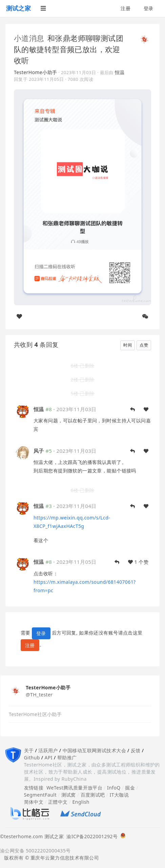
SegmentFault (40, 795)
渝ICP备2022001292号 (91, 836)
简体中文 (34, 802)
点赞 (144, 345)
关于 (29, 750)
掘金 (130, 788)
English (81, 802)
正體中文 (58, 802)
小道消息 (29, 38)
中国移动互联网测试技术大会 (94, 750)
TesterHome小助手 (35, 72)
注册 (126, 8)
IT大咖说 (119, 795)
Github (32, 758)
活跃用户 (48, 750)
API (49, 758)
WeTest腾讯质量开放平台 (74, 788)
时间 (128, 345)
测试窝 (69, 795)
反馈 (136, 750)
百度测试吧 (93, 795)
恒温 (120, 72)
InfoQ (114, 788)
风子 (39, 451)
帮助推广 (67, 758)
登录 (149, 8)
